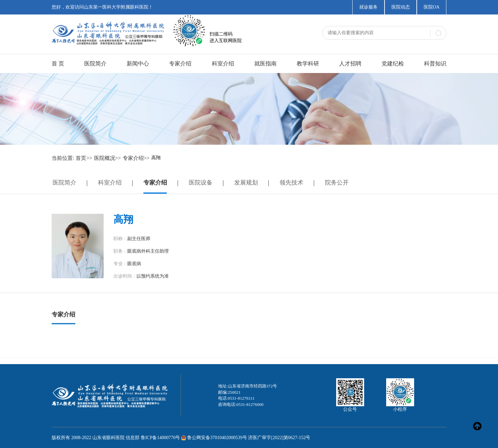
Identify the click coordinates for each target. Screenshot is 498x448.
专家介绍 (180, 64)
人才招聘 (350, 64)
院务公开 (337, 183)
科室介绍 (223, 64)
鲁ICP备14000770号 (161, 438)
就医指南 (265, 64)
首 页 (58, 64)
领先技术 (291, 183)
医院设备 (201, 183)
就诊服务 (368, 7)
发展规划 (246, 183)
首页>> (84, 158)
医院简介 (95, 64)
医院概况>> (108, 158)
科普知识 (435, 64)
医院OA (432, 7)
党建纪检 (393, 64)
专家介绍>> (136, 158)
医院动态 (401, 7)
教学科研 (308, 64)
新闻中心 (138, 64)
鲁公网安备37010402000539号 (217, 438)
